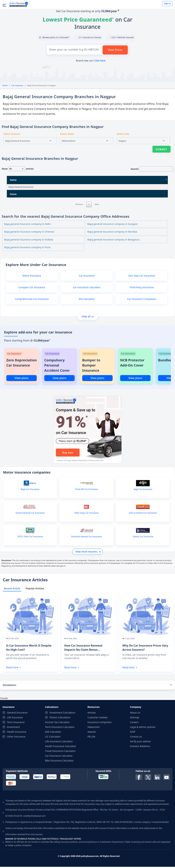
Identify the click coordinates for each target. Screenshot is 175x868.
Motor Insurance (32, 277)
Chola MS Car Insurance (86, 491)
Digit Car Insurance (143, 491)
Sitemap (135, 719)
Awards (92, 733)
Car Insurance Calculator (87, 289)
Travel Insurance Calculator (60, 752)
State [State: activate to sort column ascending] (102, 180)
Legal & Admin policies (143, 728)
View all (88, 318)
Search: (152, 169)
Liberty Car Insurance (143, 538)
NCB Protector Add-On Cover (132, 364)
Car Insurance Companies (142, 300)
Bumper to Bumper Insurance (91, 366)
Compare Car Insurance (32, 289)
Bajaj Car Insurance (30, 491)
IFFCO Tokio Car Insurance (30, 538)
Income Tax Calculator (58, 723)
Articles (92, 714)
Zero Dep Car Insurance (142, 277)
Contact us (136, 738)
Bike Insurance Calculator (59, 762)
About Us (135, 714)
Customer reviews (97, 719)
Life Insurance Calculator (59, 743)
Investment (13, 728)
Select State (67, 134)
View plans (21, 379)
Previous (79, 210)
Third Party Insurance (142, 289)
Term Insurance (16, 723)
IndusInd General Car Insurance (86, 538)
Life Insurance (15, 719)
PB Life (91, 738)
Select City (123, 134)
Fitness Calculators (60, 719)
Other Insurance (16, 738)
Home (5, 85)
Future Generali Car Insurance (30, 514)
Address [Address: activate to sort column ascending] (60, 180)
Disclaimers (9, 686)
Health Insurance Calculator (61, 747)
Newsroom (94, 728)
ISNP (133, 733)
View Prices (115, 50)
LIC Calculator (53, 738)
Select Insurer (12, 134)
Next (97, 210)
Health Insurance (17, 733)
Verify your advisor (141, 743)
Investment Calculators (63, 714)
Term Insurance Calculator (60, 728)
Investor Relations (140, 747)
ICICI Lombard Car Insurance (143, 514)
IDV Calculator (87, 300)
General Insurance (17, 714)
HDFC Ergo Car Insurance (86, 514)
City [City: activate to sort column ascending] (129, 180)
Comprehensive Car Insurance (32, 300)
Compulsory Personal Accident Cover (57, 366)
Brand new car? (91, 61)
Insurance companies (100, 723)
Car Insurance (17, 85)
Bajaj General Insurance (21, 187)
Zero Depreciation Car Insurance (22, 364)
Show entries (18, 169)
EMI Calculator (53, 733)
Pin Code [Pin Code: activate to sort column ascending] (150, 180)
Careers (134, 723)
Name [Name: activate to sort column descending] (13, 180)
